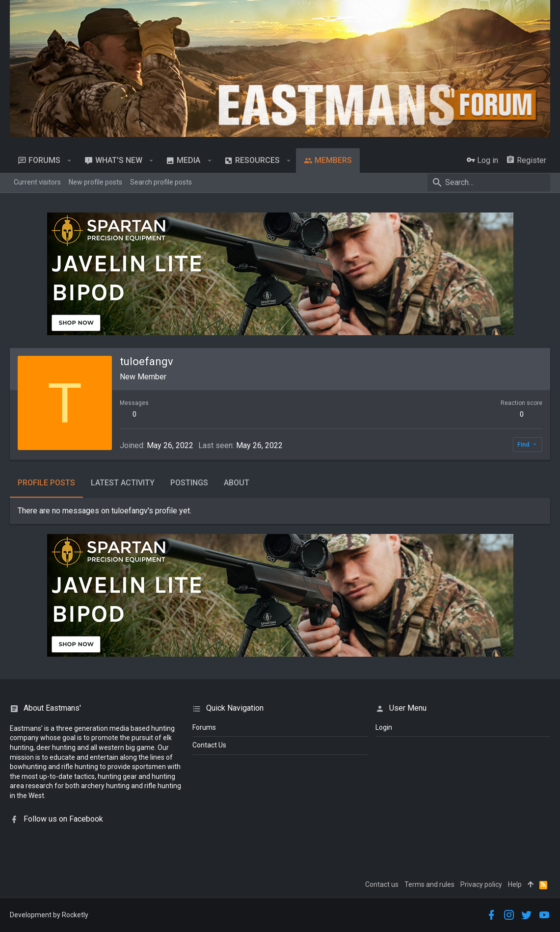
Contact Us (209, 745)
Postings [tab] (189, 483)
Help (515, 884)
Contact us (382, 884)
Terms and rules (429, 884)
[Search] (489, 183)
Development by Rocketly (49, 915)
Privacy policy (481, 884)
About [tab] (237, 483)
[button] (69, 160)
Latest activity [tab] (123, 483)
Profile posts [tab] (46, 483)
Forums (204, 727)
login (384, 727)
